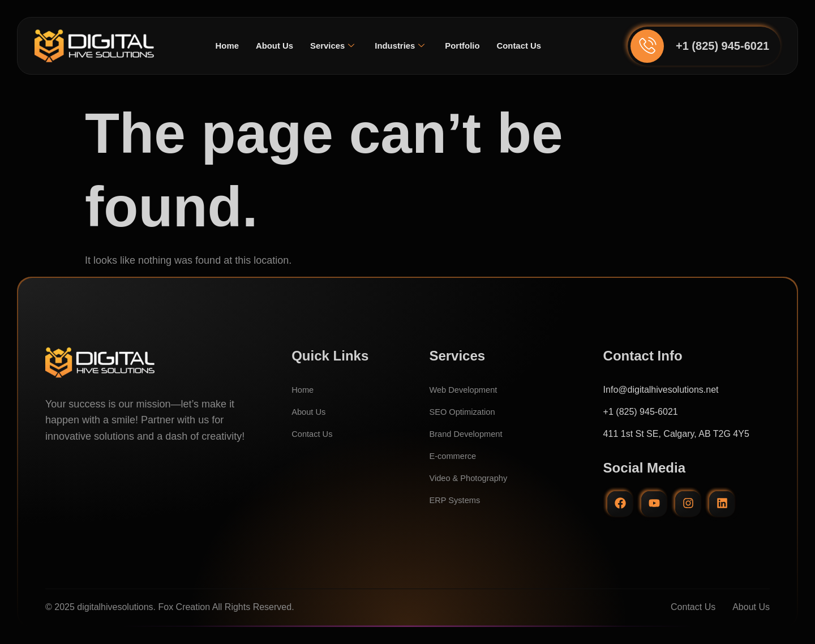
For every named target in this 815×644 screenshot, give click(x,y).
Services (330, 46)
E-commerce (455, 456)
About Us (270, 46)
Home (220, 46)
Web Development (466, 390)
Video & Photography (472, 478)
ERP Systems (457, 500)
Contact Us (525, 46)
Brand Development (469, 434)
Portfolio (466, 46)
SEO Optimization (465, 412)
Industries (400, 46)
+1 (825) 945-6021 (722, 46)
